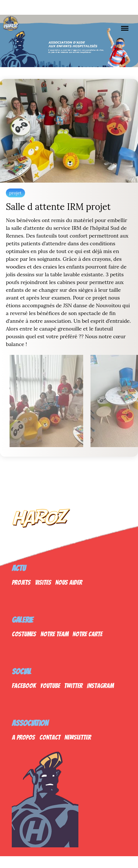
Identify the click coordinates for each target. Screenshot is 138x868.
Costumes (24, 634)
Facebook (24, 686)
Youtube (50, 686)
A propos (23, 737)
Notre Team (54, 634)
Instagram (100, 686)
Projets (21, 582)
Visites (43, 582)
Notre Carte (87, 634)
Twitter (73, 686)
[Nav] (125, 28)
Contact (50, 737)
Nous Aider (69, 582)
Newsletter (78, 737)
